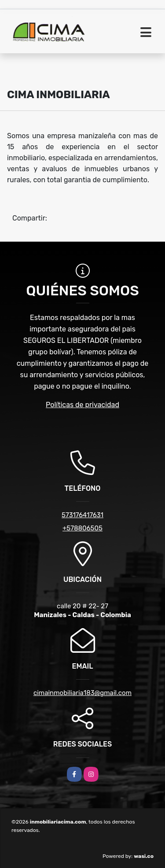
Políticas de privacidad (82, 405)
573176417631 (82, 515)
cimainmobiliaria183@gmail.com (82, 693)
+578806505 (82, 528)
